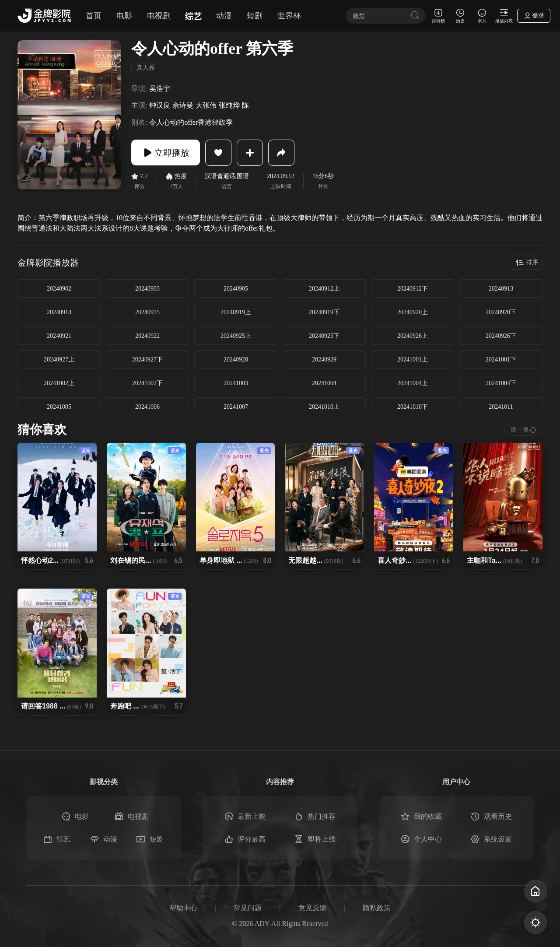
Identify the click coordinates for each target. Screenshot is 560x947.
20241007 (236, 407)
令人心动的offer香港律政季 (191, 122)
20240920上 (413, 312)
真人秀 (146, 68)
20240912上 (324, 289)
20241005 (59, 407)
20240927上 (59, 360)
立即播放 (166, 153)
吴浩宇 (160, 89)
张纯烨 (229, 105)
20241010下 (413, 407)
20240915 (147, 312)
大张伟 (206, 105)
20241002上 (59, 383)
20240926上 (413, 336)
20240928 (236, 360)
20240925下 (324, 336)
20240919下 (324, 312)
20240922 (147, 336)
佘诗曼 (183, 105)
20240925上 (236, 336)
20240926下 (501, 336)
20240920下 (501, 312)
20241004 (324, 383)
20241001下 (501, 360)
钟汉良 (160, 105)
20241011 (501, 407)
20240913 (501, 289)
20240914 (59, 312)
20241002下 (147, 383)
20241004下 (501, 383)
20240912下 (413, 289)
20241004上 (413, 383)
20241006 (147, 407)
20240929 (324, 360)
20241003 (236, 383)
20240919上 (236, 312)
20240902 (59, 289)
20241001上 (413, 360)
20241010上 (324, 407)
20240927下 (147, 360)
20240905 (236, 289)
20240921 (59, 336)
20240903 (147, 289)
